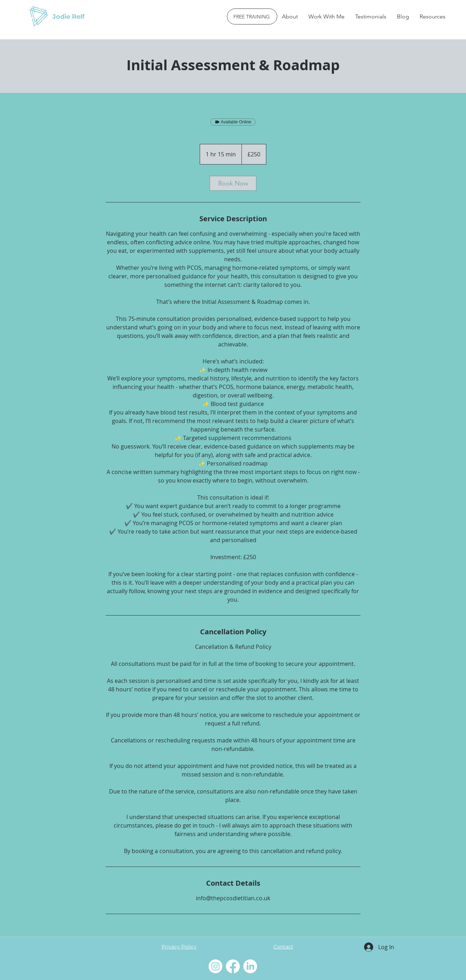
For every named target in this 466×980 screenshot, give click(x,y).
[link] (233, 183)
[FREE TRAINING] (252, 16)
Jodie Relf (69, 17)
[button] (326, 16)
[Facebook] (233, 966)
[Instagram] (215, 966)
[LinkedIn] (250, 966)
